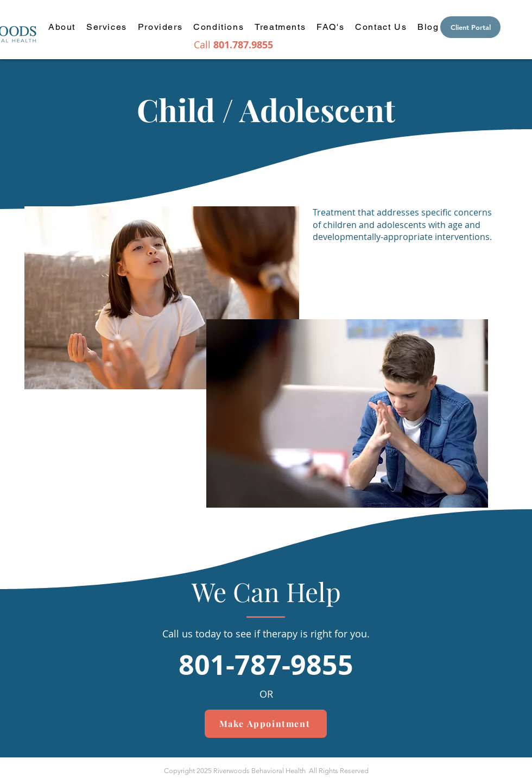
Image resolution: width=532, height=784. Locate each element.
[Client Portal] (470, 27)
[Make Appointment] (266, 724)
